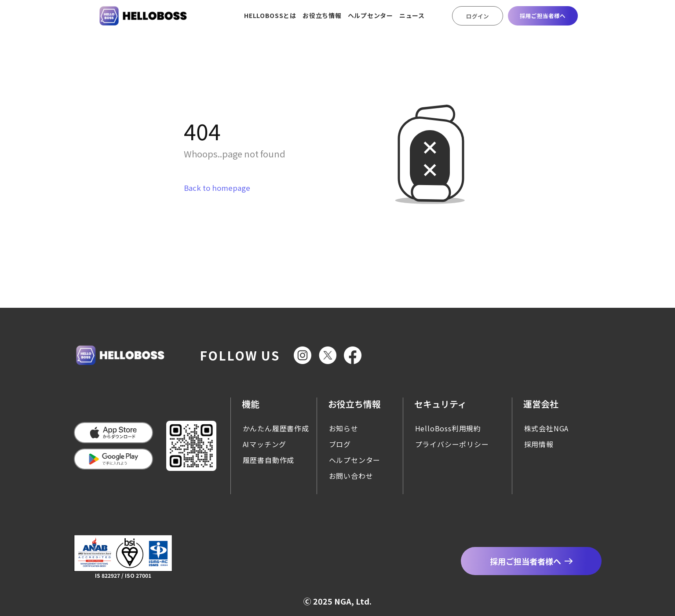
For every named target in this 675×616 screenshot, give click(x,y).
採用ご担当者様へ (543, 16)
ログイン (478, 16)
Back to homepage (217, 188)
